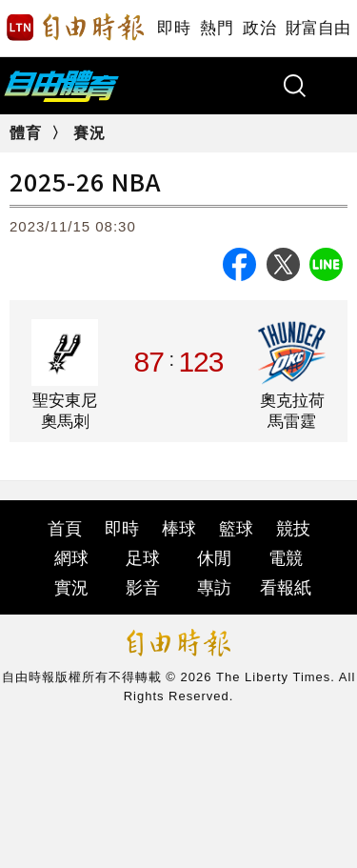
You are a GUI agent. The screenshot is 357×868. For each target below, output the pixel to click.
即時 (174, 28)
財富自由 (317, 28)
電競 (286, 558)
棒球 (179, 529)
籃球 (236, 529)
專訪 (214, 588)
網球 (71, 558)
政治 (259, 28)
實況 (71, 588)
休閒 (214, 558)
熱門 (217, 28)
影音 (143, 588)
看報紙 (286, 588)
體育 (26, 133)
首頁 (65, 529)
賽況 (89, 133)
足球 (143, 558)
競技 (293, 529)
